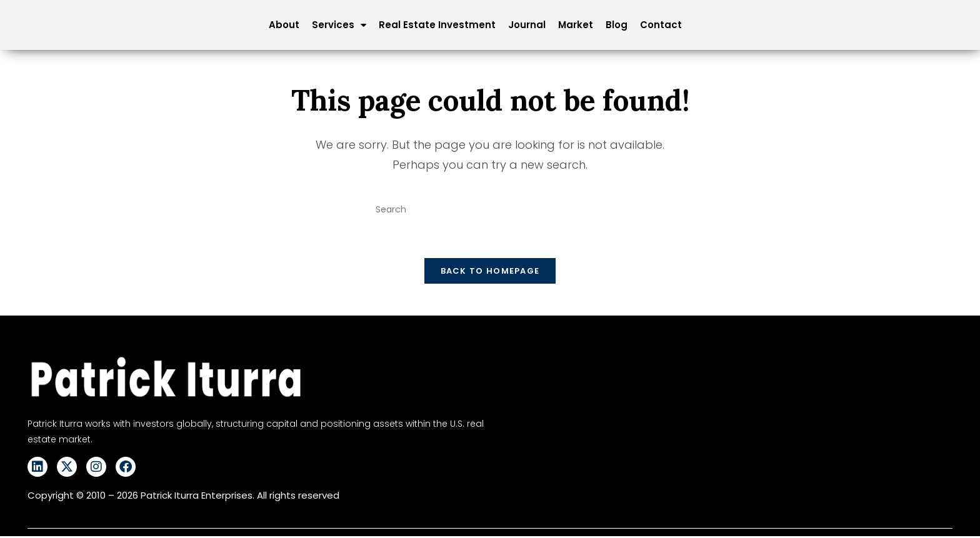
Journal (527, 25)
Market (576, 25)
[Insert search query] (490, 210)
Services (339, 25)
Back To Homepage (490, 273)
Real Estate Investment (437, 25)
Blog (617, 25)
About (284, 25)
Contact (661, 25)
